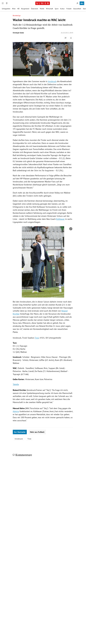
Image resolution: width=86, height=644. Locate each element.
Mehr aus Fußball (37, 432)
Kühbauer (60, 219)
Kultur (62, 9)
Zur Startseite (20, 432)
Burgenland (25, 9)
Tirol (37, 338)
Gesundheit (77, 9)
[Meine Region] (7, 3)
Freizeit (69, 9)
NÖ (18, 9)
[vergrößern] (71, 45)
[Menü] (3, 3)
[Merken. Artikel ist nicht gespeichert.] (71, 38)
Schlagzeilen (6, 9)
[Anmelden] (77, 3)
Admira (16, 411)
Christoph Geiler (18, 33)
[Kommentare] (66, 38)
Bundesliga (17, 16)
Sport (57, 9)
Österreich (35, 9)
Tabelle (16, 384)
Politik (42, 9)
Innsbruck (52, 81)
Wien (14, 9)
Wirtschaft (49, 9)
